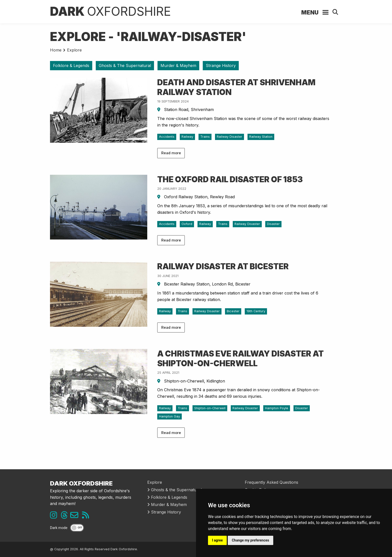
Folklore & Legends (71, 65)
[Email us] (76, 516)
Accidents (167, 137)
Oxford (187, 224)
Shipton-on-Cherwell (210, 408)
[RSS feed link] (87, 516)
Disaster (273, 224)
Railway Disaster (229, 137)
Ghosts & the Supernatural (174, 490)
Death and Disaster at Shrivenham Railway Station (236, 87)
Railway (187, 137)
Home (56, 50)
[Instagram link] (55, 516)
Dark (110, 11)
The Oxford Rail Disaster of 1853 (230, 179)
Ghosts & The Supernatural (125, 65)
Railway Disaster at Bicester (223, 266)
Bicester (233, 311)
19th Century (256, 311)
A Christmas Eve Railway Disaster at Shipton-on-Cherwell (240, 358)
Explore (74, 50)
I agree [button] (217, 540)
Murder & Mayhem (178, 65)
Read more (171, 153)
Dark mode (59, 528)
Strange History (221, 65)
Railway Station (261, 137)
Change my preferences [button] (250, 540)
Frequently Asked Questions (271, 482)
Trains (205, 137)
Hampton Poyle (277, 408)
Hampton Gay (169, 416)
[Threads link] (65, 516)
